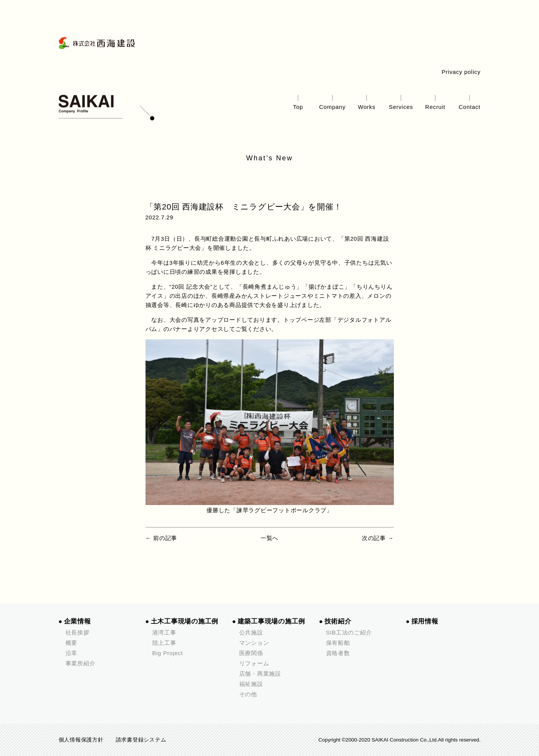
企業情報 (78, 621)
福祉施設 (251, 684)
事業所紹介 (81, 663)
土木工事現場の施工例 (185, 621)
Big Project (168, 653)
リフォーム (254, 663)
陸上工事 (164, 643)
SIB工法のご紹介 (349, 632)
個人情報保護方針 (81, 740)
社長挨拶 (78, 632)
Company (332, 107)
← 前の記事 (162, 538)
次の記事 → (378, 538)
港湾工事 (164, 632)
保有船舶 (338, 643)
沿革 (72, 653)
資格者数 (338, 653)
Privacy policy (461, 72)
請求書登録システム (141, 740)
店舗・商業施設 (260, 674)
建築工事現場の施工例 (272, 621)
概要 (72, 643)
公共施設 (251, 632)
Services (401, 107)
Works (367, 107)
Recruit (435, 107)
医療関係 (251, 653)
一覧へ (269, 538)
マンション (254, 643)
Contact (469, 107)
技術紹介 (338, 621)
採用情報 (425, 621)
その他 (248, 694)
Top (298, 107)
